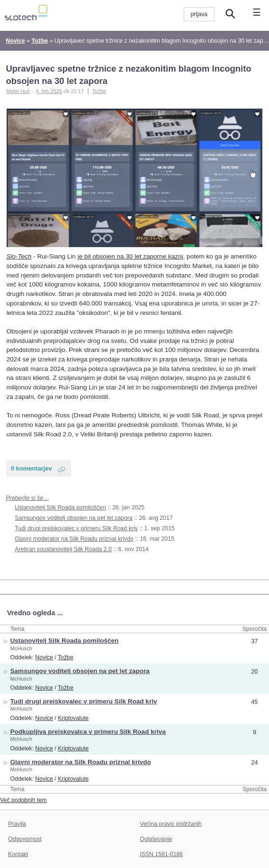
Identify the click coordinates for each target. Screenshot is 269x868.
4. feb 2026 (49, 91)
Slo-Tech (19, 256)
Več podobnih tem (23, 800)
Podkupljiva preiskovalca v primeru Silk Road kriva (88, 732)
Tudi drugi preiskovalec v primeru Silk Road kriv (76, 528)
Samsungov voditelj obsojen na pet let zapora (73, 518)
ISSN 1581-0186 (161, 854)
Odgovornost (25, 839)
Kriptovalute (73, 718)
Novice (44, 657)
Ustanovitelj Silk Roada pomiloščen (60, 508)
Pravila (17, 824)
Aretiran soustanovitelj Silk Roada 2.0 (63, 549)
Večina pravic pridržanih (171, 824)
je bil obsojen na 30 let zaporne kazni (130, 256)
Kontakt (18, 854)
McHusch (21, 648)
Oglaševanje (156, 839)
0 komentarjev (31, 468)
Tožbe (99, 91)
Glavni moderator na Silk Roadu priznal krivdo (74, 539)
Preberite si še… (27, 498)
